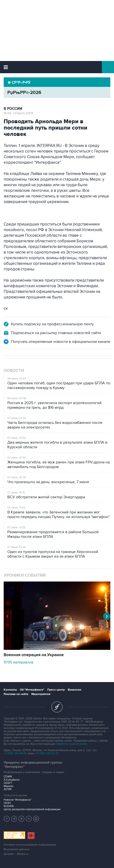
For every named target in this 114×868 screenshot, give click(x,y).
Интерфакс (57, 67)
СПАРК (8, 777)
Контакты (10, 690)
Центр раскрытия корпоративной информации (32, 809)
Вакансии (74, 690)
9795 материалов (18, 662)
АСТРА (8, 789)
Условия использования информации (30, 845)
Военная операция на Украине (34, 655)
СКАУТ (8, 783)
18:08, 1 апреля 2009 (18, 113)
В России (13, 109)
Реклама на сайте (16, 694)
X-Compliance (12, 780)
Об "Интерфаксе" (32, 690)
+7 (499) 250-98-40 (15, 753)
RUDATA (9, 806)
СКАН (7, 803)
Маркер (8, 786)
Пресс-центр (56, 690)
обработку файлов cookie (72, 744)
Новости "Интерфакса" (18, 800)
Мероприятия (41, 694)
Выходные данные (17, 849)
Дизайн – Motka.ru (16, 854)
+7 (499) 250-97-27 (47, 753)
